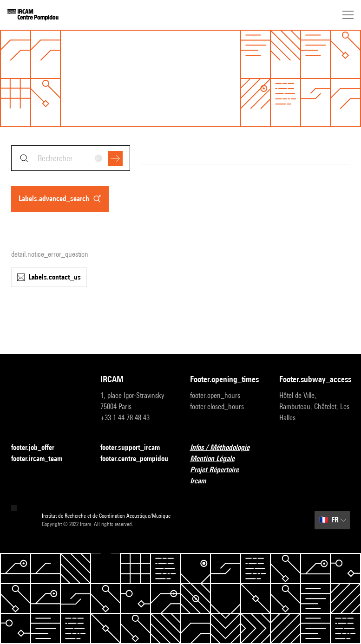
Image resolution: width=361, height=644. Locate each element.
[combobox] (71, 158)
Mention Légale (218, 459)
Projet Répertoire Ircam (225, 475)
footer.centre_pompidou (136, 459)
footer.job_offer (38, 448)
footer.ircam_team (42, 459)
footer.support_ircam (136, 448)
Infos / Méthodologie (225, 448)
